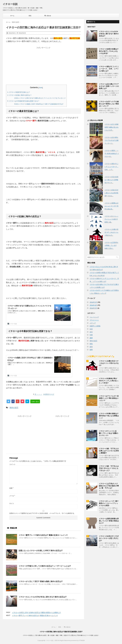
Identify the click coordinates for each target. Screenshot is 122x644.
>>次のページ (49, 394)
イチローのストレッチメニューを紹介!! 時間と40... (111, 219)
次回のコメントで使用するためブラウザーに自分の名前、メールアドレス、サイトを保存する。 (42, 513)
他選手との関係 (95, 326)
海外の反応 (14, 408)
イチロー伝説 (10, 4)
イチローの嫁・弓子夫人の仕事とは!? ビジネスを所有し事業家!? (109, 451)
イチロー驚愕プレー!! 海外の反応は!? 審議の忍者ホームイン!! (43, 535)
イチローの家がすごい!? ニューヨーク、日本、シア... (112, 167)
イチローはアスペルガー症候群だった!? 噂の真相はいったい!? (109, 398)
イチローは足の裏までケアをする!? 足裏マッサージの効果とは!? (109, 86)
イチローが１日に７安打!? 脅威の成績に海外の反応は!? (41, 581)
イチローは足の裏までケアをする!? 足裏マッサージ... (112, 140)
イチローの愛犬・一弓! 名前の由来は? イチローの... (112, 153)
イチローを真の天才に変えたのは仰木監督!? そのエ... (111, 193)
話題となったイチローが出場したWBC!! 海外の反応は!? (41, 551)
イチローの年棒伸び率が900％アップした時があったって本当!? (109, 381)
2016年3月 (93, 308)
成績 (91, 338)
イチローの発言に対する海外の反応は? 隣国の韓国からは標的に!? (36, 613)
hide (41, 88)
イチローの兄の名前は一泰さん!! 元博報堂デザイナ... (111, 180)
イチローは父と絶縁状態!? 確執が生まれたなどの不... (112, 127)
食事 (91, 350)
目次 (30, 16)
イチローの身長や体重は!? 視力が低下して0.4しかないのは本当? (109, 51)
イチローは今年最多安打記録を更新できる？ (23, 101)
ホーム (12, 16)
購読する (91, 22)
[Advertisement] (43, 65)
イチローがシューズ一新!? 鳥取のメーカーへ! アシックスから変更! (109, 503)
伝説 (91, 329)
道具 (91, 347)
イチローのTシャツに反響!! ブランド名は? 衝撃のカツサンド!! (109, 433)
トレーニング (94, 317)
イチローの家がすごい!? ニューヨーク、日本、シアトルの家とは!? (109, 69)
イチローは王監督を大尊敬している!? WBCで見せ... (111, 245)
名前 (11, 488)
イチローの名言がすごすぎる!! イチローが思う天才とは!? (109, 538)
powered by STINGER (78, 640)
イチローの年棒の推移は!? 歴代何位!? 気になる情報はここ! (109, 416)
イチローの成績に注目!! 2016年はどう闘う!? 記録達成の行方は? (39, 104)
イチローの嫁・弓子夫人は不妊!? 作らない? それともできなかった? (109, 468)
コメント (12, 464)
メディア (93, 323)
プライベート (94, 320)
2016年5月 (93, 302)
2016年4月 (93, 305)
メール (12, 496)
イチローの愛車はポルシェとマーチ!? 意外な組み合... (112, 206)
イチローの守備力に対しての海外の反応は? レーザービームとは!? (45, 566)
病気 (91, 344)
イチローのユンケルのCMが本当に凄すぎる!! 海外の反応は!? (43, 597)
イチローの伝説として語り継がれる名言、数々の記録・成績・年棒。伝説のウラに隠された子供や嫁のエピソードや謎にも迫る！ (61, 635)
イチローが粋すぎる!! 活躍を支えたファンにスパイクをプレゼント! (40, 98)
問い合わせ (48, 16)
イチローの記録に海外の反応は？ (19, 95)
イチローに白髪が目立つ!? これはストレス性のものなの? (109, 363)
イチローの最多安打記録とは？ (19, 92)
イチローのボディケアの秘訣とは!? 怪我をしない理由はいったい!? (109, 104)
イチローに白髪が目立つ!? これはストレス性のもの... (112, 232)
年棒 (91, 335)
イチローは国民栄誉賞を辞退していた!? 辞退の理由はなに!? (109, 521)
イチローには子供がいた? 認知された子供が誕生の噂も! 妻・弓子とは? (109, 486)
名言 (91, 332)
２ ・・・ (38, 394)
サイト (12, 503)
